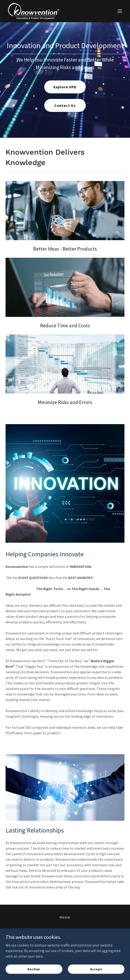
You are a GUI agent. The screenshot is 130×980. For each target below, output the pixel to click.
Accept (96, 969)
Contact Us (65, 105)
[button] (120, 11)
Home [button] (65, 917)
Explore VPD (65, 87)
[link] (33, 11)
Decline (34, 969)
